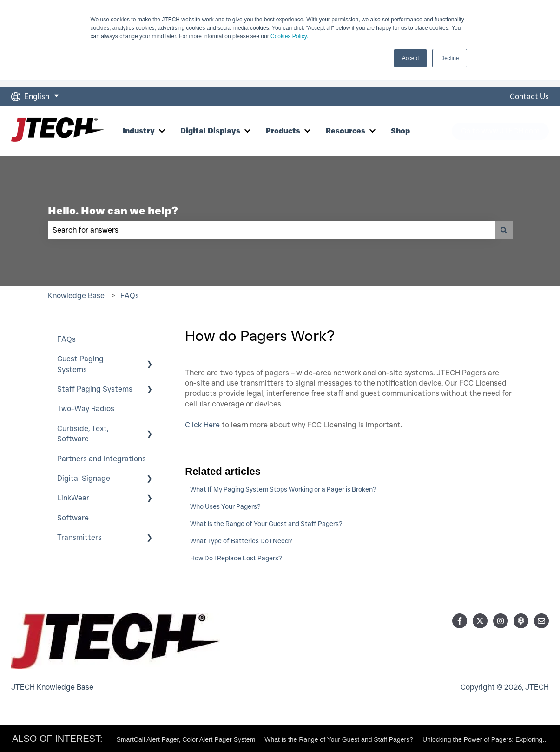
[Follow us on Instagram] (501, 621)
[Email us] (541, 621)
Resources (346, 131)
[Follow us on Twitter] (480, 621)
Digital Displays (210, 131)
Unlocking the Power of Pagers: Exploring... (485, 739)
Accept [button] (411, 58)
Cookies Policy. (289, 36)
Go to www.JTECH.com (500, 131)
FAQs (130, 296)
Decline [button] (449, 58)
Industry (139, 131)
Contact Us (529, 96)
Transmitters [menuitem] (79, 537)
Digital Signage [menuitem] (84, 478)
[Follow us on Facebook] (460, 621)
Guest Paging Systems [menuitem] (80, 364)
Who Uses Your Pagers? (225, 506)
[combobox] (271, 230)
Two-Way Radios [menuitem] (86, 409)
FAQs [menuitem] (66, 339)
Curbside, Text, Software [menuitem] (83, 434)
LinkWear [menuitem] (73, 498)
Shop (400, 131)
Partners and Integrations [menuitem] (102, 459)
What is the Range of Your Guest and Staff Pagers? (266, 524)
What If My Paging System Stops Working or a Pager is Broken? (283, 489)
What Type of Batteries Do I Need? (241, 541)
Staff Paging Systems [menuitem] (95, 389)
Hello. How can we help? (113, 211)
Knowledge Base (76, 296)
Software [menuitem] (73, 518)
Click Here (202, 425)
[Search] (504, 230)
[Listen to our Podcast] (521, 621)
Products (283, 131)
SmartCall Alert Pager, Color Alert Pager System (186, 739)
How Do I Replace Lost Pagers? (236, 558)
